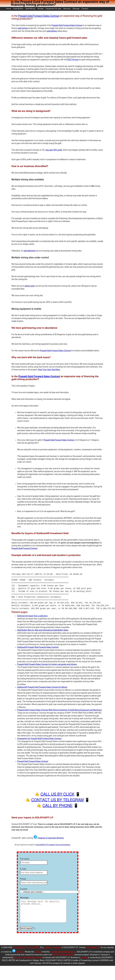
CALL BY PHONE (57, 806)
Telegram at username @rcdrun (49, 838)
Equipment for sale (53, 9)
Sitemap (76, 9)
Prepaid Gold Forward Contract (24, 549)
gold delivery (52, 31)
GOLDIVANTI (35, 948)
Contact (85, 9)
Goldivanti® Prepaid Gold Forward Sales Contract (38, 647)
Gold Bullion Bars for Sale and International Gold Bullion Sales (43, 630)
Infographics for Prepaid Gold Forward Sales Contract (39, 739)
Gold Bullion (18, 9)
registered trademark (53, 948)
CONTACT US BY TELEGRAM (57, 800)
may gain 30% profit (54, 150)
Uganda (84, 958)
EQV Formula (73, 60)
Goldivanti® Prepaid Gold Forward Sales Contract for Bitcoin (42, 687)
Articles (40, 9)
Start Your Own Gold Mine (49, 370)
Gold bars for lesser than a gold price (32, 616)
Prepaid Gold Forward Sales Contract (39, 16)
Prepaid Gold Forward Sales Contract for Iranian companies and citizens (47, 664)
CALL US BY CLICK (58, 794)
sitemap (38, 952)
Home (9, 9)
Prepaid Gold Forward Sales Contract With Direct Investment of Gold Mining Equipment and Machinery (60, 710)
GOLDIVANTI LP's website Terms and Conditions (53, 845)
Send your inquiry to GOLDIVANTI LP (32, 818)
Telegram (18, 952)
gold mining (23, 28)
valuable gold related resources (63, 952)
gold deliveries (29, 251)
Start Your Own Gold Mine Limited (28, 958)
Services (67, 9)
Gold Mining (30, 9)
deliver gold (30, 286)
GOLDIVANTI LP (20, 948)
